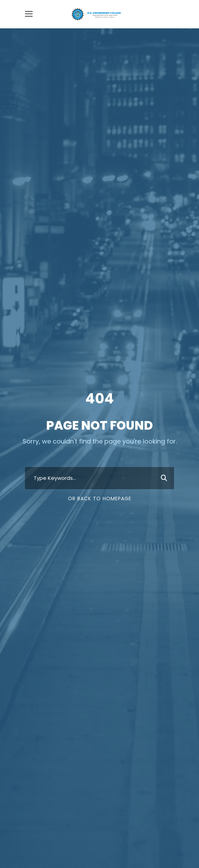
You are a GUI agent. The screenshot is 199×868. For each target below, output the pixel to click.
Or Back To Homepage (100, 499)
